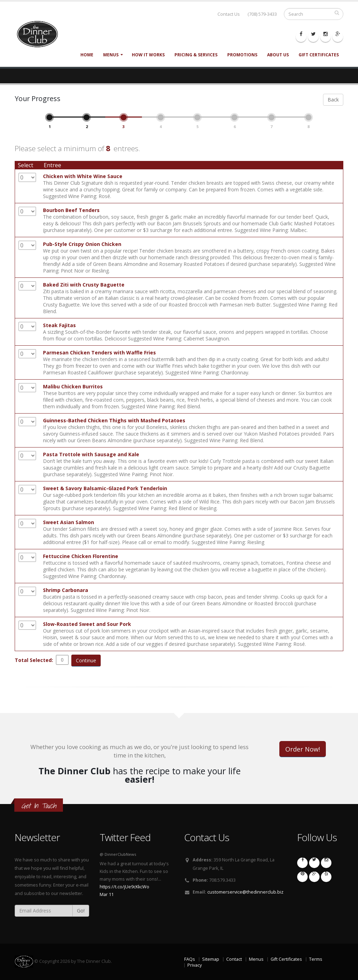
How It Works (148, 55)
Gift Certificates (319, 55)
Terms (316, 959)
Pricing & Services (196, 55)
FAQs (190, 959)
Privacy (195, 965)
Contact (234, 959)
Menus (111, 55)
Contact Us (229, 14)
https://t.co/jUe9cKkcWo (124, 887)
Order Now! (303, 749)
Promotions (242, 55)
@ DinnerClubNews (118, 854)
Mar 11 (107, 894)
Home (87, 55)
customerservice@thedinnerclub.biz (245, 892)
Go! (81, 911)
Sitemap (211, 959)
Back (333, 100)
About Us (278, 55)
